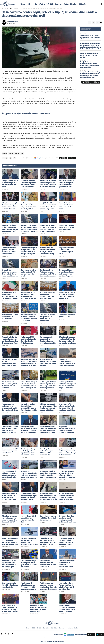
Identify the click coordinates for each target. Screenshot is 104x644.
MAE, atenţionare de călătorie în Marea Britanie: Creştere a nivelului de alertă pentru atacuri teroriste (9, 474)
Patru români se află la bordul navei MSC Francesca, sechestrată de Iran (67, 564)
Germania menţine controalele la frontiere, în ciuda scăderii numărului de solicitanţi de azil (48, 340)
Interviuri (59, 4)
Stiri (28, 4)
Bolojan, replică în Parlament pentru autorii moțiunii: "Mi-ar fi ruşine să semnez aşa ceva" (48, 273)
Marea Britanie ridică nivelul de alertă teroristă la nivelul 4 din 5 (28, 519)
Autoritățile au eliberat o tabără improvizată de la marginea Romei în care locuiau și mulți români (48, 184)
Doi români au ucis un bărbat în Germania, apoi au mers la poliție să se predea (29, 318)
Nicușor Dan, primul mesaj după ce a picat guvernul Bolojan (67, 227)
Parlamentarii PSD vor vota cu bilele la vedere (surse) (10, 317)
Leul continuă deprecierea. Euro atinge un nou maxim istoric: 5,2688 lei (28, 206)
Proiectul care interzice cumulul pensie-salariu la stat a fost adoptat (48, 564)
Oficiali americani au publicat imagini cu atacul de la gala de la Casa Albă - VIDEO (9, 519)
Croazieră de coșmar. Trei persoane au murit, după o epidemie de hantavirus (48, 318)
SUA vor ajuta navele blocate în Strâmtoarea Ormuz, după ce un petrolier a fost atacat (10, 362)
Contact (64, 638)
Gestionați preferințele (54, 638)
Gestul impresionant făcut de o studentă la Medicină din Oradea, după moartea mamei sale (48, 429)
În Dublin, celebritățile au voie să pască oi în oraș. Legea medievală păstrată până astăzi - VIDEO (48, 385)
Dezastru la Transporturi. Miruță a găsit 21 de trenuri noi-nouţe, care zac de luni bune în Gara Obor (29, 474)
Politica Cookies (42, 638)
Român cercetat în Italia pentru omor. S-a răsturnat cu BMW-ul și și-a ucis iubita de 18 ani (48, 497)
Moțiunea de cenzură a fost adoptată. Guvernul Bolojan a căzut (67, 251)
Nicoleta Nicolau (14, 22)
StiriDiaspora (5, 9)
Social (35, 4)
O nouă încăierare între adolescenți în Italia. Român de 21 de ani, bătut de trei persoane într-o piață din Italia (48, 541)
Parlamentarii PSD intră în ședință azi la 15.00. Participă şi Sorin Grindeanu (28, 340)
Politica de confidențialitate (28, 638)
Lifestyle (42, 4)
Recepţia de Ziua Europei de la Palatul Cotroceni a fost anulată (66, 206)
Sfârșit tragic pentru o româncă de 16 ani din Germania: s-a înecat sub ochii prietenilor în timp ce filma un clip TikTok (67, 340)
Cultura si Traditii (70, 4)
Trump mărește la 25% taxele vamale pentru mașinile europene (10, 451)
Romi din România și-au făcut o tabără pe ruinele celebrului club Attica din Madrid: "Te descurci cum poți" (10, 228)
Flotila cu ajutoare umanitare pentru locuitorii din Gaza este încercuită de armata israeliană (48, 586)
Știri (11, 9)
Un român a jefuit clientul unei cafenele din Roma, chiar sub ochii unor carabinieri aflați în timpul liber (67, 407)
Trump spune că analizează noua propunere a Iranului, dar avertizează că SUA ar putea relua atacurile (10, 407)
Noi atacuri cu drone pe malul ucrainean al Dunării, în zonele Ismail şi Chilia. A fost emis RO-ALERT (67, 497)
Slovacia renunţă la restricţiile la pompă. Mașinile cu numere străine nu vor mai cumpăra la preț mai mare (28, 184)
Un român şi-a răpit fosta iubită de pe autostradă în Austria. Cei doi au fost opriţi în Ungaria (29, 407)
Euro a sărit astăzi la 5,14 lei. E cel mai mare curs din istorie (10, 585)
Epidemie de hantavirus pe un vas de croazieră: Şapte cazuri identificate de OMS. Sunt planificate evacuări (9, 273)
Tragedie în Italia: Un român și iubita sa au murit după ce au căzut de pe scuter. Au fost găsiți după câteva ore (10, 340)
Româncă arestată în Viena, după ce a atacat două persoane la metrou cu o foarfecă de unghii (48, 474)
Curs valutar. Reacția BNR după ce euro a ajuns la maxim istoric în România (29, 564)
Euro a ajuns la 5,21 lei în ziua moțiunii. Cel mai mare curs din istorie (29, 273)
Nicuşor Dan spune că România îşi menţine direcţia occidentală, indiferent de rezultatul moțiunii (67, 295)
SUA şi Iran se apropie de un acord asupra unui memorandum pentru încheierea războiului (10, 206)
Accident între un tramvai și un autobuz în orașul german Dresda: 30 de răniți (48, 251)
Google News (41, 158)
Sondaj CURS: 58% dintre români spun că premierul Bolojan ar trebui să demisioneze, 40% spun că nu (29, 429)
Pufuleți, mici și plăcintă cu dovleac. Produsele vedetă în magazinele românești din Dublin (29, 586)
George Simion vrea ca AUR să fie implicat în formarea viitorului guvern (10, 184)
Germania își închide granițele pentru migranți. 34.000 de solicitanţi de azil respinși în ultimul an (9, 251)
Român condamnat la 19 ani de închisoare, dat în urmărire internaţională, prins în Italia (10, 497)
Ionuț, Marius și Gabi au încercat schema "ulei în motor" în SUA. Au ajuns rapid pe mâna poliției (48, 206)
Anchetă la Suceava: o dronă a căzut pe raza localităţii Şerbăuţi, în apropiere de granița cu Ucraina (29, 362)
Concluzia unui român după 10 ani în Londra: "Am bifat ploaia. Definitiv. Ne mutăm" (10, 429)
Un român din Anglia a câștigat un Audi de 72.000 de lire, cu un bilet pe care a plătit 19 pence (29, 251)
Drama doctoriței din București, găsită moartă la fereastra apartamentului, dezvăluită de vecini (67, 541)
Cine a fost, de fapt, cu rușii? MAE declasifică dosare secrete (48, 518)
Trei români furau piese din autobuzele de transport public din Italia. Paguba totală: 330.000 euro (67, 273)
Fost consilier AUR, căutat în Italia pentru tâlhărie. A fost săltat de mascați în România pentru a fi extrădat (10, 608)
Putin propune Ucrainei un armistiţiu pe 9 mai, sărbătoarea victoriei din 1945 (67, 608)
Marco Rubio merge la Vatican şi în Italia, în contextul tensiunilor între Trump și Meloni (29, 385)
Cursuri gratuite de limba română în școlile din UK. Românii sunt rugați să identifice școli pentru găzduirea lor (67, 385)
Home (23, 4)
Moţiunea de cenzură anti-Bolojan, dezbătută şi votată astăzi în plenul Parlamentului (48, 295)
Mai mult (83, 4)
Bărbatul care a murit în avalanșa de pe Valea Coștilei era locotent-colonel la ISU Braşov (48, 407)
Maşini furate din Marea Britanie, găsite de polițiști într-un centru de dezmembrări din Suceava (10, 385)
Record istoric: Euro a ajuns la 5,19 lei (67, 316)
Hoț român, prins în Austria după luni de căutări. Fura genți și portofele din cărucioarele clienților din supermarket (67, 586)
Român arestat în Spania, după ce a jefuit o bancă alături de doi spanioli (48, 362)
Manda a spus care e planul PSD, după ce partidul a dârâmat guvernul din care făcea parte (66, 184)
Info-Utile (50, 4)
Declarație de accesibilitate (76, 638)
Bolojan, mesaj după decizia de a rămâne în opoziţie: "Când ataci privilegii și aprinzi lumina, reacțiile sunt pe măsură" (48, 228)
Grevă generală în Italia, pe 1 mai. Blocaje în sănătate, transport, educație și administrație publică (38, 608)
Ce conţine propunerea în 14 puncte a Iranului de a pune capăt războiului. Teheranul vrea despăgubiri (67, 362)
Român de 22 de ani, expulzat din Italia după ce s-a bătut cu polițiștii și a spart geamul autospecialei (9, 564)
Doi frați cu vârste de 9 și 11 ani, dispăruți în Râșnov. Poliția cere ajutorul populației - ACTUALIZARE (67, 474)
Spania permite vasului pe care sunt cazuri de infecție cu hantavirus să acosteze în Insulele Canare (29, 228)
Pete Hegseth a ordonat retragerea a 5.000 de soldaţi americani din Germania (48, 452)
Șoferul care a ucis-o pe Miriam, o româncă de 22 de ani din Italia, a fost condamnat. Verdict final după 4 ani (67, 452)
